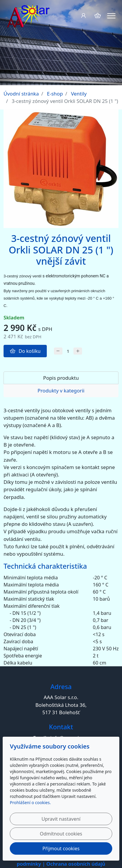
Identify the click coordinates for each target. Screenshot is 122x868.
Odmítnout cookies (61, 834)
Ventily (79, 94)
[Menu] (111, 16)
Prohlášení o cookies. (30, 802)
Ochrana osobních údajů (76, 864)
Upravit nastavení (61, 819)
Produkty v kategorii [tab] (61, 391)
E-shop (55, 94)
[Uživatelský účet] (83, 16)
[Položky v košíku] (98, 16)
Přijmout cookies (61, 848)
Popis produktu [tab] (61, 378)
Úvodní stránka (21, 94)
